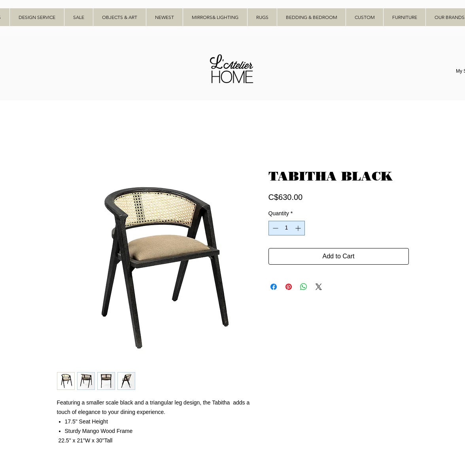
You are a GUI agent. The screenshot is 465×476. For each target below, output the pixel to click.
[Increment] (299, 228)
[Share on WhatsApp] (304, 287)
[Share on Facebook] (274, 287)
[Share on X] (319, 287)
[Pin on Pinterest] (289, 287)
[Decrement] (275, 228)
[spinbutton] (287, 228)
